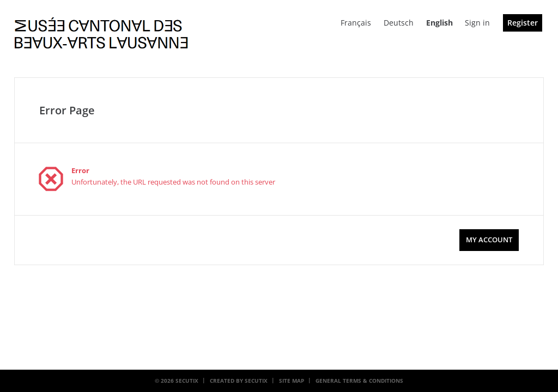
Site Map (292, 381)
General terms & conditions (359, 381)
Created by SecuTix (239, 381)
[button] (489, 240)
